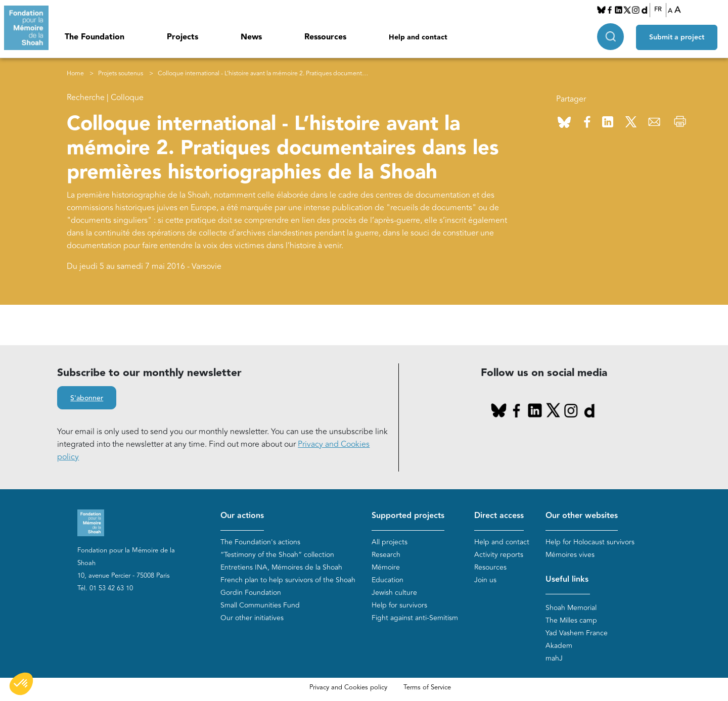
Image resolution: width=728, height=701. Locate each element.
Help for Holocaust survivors (590, 542)
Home (75, 74)
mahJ (554, 658)
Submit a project (679, 36)
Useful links (567, 579)
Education (388, 580)
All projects (390, 542)
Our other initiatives (252, 618)
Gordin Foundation (251, 593)
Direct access (499, 516)
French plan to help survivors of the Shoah (288, 580)
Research (386, 555)
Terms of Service (427, 687)
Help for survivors (399, 605)
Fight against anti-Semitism (415, 618)
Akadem (559, 646)
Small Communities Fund (260, 605)
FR (659, 10)
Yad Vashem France (577, 633)
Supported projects (408, 516)
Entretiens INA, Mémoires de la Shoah (281, 567)
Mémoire (386, 567)
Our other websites (582, 516)
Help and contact (418, 37)
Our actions (242, 516)
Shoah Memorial (571, 608)
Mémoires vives (570, 555)
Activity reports (499, 555)
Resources (490, 567)
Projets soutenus (121, 74)
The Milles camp (571, 620)
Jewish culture (394, 593)
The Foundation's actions (260, 542)
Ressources (325, 37)
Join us (485, 580)
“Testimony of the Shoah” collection (277, 555)
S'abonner (87, 398)
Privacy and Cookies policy (348, 687)
